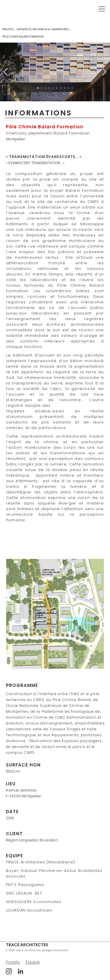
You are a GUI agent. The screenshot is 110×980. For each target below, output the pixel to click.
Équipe (33, 962)
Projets (13, 962)
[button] (87, 9)
